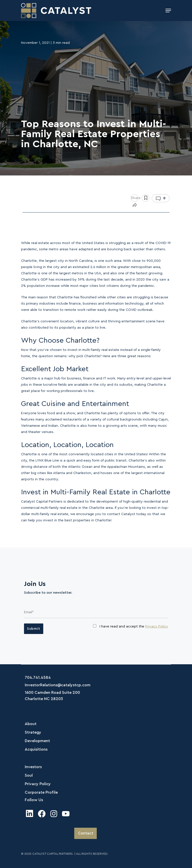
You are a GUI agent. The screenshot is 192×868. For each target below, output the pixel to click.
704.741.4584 (38, 678)
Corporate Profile (41, 792)
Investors (33, 767)
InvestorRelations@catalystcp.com (58, 685)
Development (37, 741)
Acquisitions (36, 749)
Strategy (33, 732)
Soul (29, 775)
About (31, 724)
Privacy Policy (157, 626)
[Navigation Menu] (168, 11)
